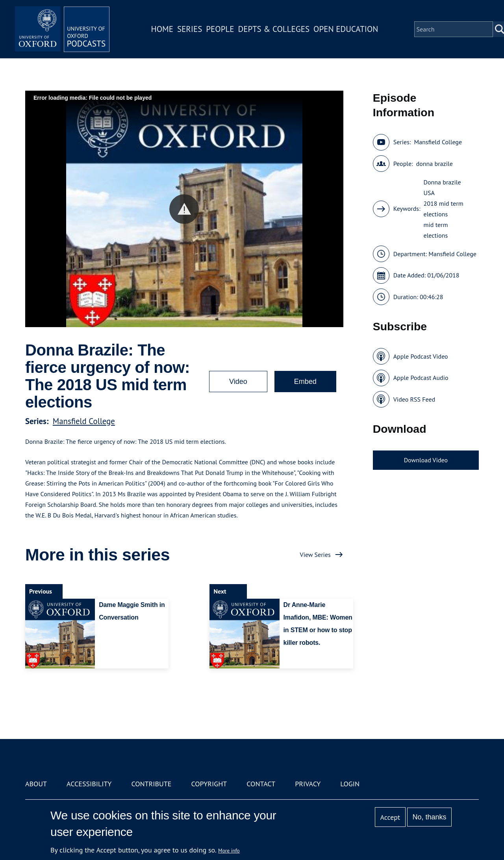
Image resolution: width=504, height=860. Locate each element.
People (220, 29)
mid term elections (436, 230)
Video (238, 382)
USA (429, 193)
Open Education (346, 29)
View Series (315, 555)
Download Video (426, 460)
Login (350, 784)
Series (190, 29)
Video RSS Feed (414, 399)
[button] (184, 209)
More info (229, 851)
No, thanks (429, 817)
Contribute (151, 784)
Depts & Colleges (274, 29)
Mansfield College (84, 421)
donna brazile (435, 164)
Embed (305, 382)
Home (162, 29)
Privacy (308, 784)
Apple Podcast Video (421, 356)
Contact (261, 784)
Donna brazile (442, 182)
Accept (390, 817)
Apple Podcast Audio (421, 378)
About (36, 784)
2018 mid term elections (444, 209)
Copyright (209, 784)
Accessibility (89, 784)
